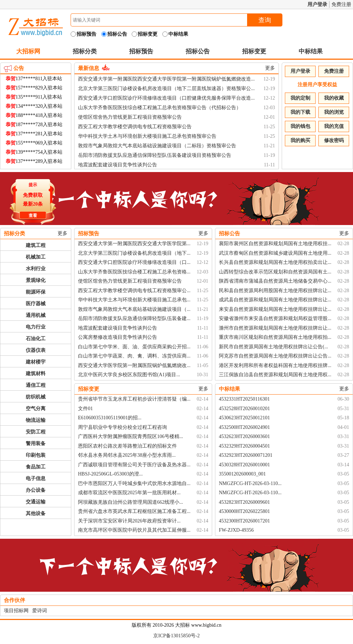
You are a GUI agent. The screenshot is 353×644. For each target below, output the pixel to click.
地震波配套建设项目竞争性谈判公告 (118, 165)
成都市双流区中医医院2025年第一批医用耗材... (129, 493)
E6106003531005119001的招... (110, 418)
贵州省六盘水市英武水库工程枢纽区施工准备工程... (134, 511)
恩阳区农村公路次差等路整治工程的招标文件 (127, 446)
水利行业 (36, 269)
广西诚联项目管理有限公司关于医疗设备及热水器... (134, 465)
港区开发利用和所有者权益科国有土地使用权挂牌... (275, 365)
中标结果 (311, 51)
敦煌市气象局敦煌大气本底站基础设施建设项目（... (134, 309)
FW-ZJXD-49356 (236, 530)
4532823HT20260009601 (244, 502)
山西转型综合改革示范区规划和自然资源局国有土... (275, 272)
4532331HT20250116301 (244, 399)
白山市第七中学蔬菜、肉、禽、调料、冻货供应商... (134, 356)
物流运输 (36, 420)
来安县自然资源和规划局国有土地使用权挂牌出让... (275, 309)
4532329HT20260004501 (244, 446)
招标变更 (254, 51)
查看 (32, 214)
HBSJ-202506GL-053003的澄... (110, 474)
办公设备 (36, 490)
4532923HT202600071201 (246, 455)
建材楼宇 (36, 362)
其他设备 (36, 513)
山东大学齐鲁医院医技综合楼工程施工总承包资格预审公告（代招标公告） (160, 108)
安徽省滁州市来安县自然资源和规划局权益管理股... (275, 318)
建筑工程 (36, 245)
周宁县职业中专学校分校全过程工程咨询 (122, 427)
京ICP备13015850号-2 (176, 636)
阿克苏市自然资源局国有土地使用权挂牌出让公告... (275, 356)
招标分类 (85, 51)
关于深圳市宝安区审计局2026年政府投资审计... (129, 521)
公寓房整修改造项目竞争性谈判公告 (118, 337)
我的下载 (300, 112)
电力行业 (36, 327)
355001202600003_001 (242, 474)
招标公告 (198, 51)
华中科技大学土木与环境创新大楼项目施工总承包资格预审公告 (147, 136)
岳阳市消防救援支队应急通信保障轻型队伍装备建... (134, 318)
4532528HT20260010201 (244, 409)
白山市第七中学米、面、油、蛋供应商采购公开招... (134, 347)
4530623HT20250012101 (244, 418)
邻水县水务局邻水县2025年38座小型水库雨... (127, 455)
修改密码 (334, 140)
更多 (270, 68)
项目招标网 (16, 611)
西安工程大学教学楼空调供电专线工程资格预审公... (134, 291)
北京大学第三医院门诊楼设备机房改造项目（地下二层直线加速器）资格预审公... (166, 88)
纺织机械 (36, 397)
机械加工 (36, 257)
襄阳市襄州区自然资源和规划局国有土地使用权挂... (275, 244)
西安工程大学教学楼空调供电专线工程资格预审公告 (135, 127)
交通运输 (36, 502)
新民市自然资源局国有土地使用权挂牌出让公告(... (273, 347)
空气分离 (36, 409)
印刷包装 (36, 455)
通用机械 (36, 315)
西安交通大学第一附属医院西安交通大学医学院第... (134, 244)
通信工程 (36, 385)
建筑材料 (36, 374)
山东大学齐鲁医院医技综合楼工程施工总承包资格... (134, 272)
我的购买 (300, 140)
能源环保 (36, 292)
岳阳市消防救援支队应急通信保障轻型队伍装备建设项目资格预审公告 (155, 155)
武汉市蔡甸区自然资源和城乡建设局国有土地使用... (275, 253)
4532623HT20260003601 (244, 436)
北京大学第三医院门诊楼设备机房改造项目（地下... (134, 253)
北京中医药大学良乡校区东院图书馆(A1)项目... (129, 375)
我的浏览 (334, 112)
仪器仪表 (36, 350)
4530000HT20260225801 (244, 511)
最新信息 (89, 68)
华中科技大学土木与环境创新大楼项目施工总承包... (134, 300)
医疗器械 (36, 304)
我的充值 (334, 126)
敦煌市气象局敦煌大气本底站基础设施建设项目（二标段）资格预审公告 (157, 146)
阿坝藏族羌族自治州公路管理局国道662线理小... (131, 502)
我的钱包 (300, 126)
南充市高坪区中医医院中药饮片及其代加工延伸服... (134, 530)
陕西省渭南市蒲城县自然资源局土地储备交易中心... (275, 281)
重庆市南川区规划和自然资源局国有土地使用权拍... (275, 337)
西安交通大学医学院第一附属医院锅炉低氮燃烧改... (134, 365)
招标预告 (141, 51)
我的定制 (300, 98)
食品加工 (36, 467)
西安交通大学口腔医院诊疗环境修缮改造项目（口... (134, 262)
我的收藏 (334, 98)
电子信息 (36, 478)
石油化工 (36, 339)
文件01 (85, 409)
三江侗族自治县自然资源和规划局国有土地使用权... (275, 375)
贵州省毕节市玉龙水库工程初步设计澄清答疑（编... (134, 399)
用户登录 (317, 4)
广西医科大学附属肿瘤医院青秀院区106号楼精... (131, 436)
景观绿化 (36, 280)
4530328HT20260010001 (244, 465)
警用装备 (36, 444)
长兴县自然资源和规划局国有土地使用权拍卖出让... (275, 262)
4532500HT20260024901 (244, 427)
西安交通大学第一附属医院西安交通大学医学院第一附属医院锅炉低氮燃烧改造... (166, 79)
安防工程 (36, 432)
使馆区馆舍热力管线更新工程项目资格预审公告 (130, 117)
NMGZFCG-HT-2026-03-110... (250, 483)
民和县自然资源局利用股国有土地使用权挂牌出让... (275, 291)
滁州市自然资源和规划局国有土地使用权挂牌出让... (275, 328)
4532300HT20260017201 (244, 521)
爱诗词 (40, 611)
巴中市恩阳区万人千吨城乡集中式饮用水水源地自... (134, 483)
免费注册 (341, 4)
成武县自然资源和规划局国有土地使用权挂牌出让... (275, 300)
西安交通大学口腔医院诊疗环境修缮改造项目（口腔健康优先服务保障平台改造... (166, 98)
